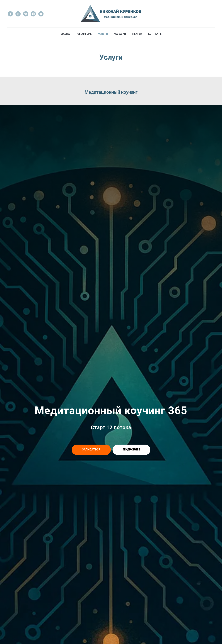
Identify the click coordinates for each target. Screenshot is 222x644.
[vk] (26, 14)
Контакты (155, 34)
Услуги (103, 34)
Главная (66, 34)
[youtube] (41, 14)
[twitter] (18, 14)
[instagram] (33, 14)
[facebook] (10, 14)
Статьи (137, 34)
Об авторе (85, 34)
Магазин (120, 34)
